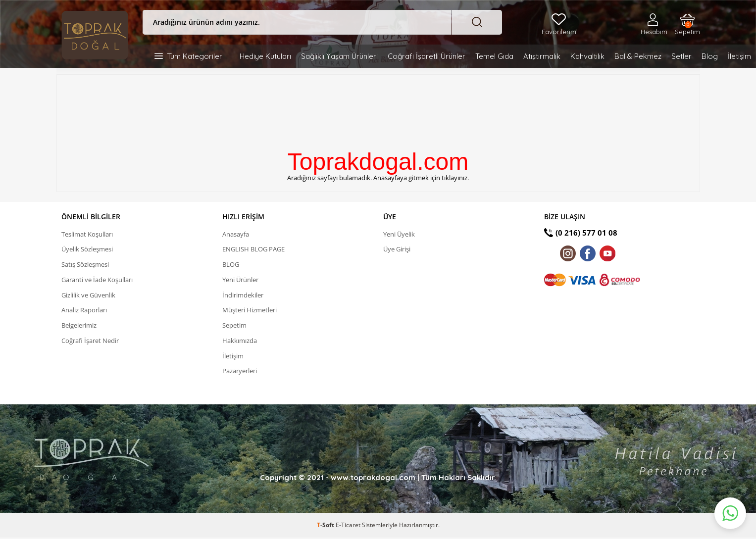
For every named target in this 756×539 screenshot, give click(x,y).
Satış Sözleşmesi (85, 265)
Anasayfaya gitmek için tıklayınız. (421, 178)
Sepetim (687, 28)
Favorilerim (559, 32)
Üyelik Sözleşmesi (87, 249)
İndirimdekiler (243, 295)
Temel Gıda (494, 56)
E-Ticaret (348, 526)
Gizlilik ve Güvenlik (88, 295)
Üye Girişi (397, 249)
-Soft (326, 526)
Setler (681, 56)
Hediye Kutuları (265, 56)
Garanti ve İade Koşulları (97, 280)
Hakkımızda (240, 342)
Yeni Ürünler (240, 280)
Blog (710, 56)
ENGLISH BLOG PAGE (253, 249)
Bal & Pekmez (638, 56)
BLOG (231, 265)
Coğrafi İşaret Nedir (90, 342)
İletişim (739, 56)
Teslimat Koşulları (87, 234)
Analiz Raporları (84, 311)
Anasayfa (236, 234)
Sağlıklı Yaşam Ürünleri (339, 56)
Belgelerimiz (79, 326)
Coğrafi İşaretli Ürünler (427, 56)
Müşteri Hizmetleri (250, 311)
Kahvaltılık (587, 56)
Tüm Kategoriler (195, 56)
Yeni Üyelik (399, 234)
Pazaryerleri (240, 372)
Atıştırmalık (542, 56)
